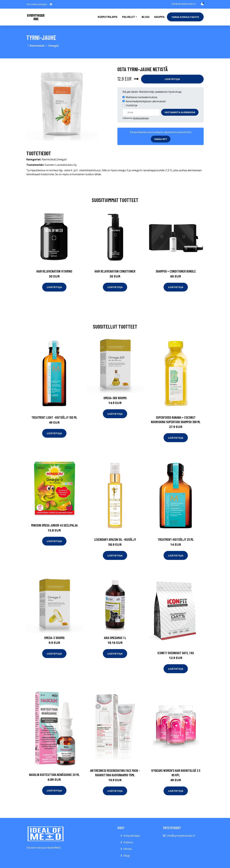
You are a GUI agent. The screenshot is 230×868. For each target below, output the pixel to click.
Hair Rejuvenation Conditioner (115, 271)
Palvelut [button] (129, 17)
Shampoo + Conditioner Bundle (176, 271)
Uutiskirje (132, 105)
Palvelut (128, 842)
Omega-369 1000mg (115, 398)
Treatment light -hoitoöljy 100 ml (54, 417)
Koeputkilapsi (108, 17)
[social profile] (51, 4)
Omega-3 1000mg (54, 638)
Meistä (128, 849)
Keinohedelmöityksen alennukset (146, 101)
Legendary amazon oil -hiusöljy (115, 539)
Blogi (146, 17)
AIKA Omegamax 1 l (115, 638)
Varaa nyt (161, 139)
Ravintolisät (37, 46)
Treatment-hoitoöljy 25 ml (176, 539)
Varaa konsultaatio (185, 17)
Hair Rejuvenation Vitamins (54, 271)
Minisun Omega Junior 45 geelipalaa (54, 525)
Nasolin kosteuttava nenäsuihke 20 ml (54, 775)
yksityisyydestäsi (141, 118)
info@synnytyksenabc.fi (183, 4)
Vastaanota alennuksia (180, 112)
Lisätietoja (172, 79)
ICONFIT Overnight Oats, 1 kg (176, 653)
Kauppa (159, 17)
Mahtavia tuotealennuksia (141, 97)
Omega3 (53, 46)
